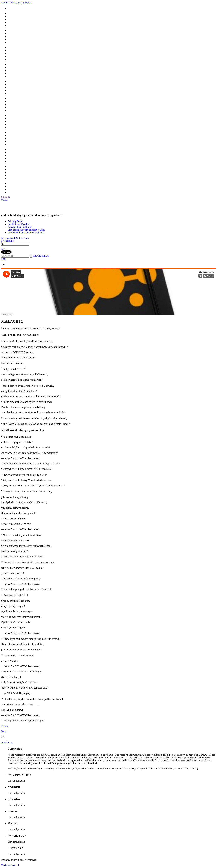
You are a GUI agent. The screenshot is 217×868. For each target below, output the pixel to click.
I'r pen (4, 726)
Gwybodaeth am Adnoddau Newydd (26, 233)
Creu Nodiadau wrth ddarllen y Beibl (26, 230)
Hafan (4, 200)
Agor (4, 743)
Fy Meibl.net (8, 241)
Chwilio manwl (41, 256)
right (8, 197)
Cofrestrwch (22, 238)
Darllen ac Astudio (11, 865)
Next (4, 249)
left (3, 197)
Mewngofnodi (8, 238)
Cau (10, 743)
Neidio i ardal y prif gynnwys (16, 3)
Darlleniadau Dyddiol (19, 224)
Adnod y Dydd (15, 221)
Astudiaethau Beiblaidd (19, 227)
